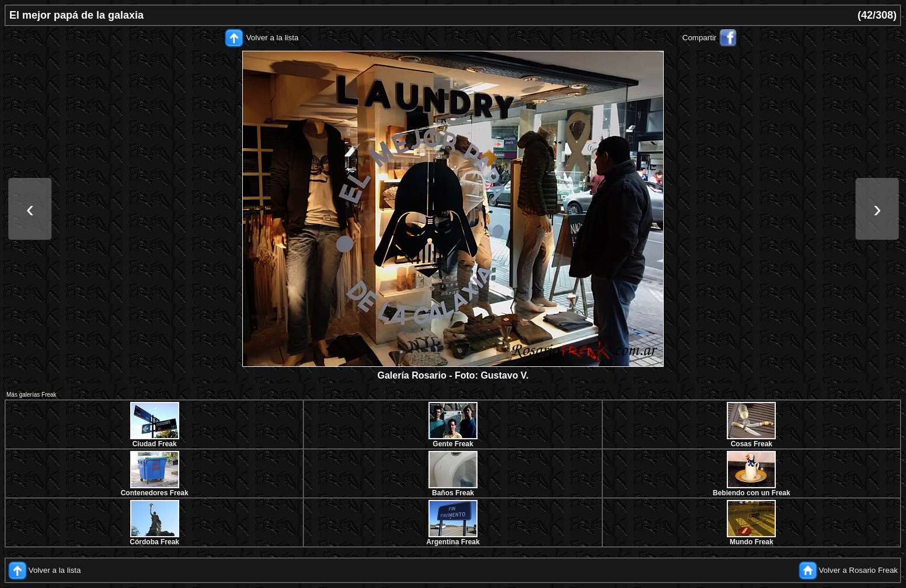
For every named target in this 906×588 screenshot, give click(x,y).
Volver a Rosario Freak (858, 570)
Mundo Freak (752, 542)
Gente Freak (453, 444)
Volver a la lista (273, 38)
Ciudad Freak (155, 444)
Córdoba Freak (154, 542)
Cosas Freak (752, 444)
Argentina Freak (453, 542)
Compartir (700, 38)
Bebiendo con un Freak (752, 493)
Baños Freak (453, 493)
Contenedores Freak (155, 493)
